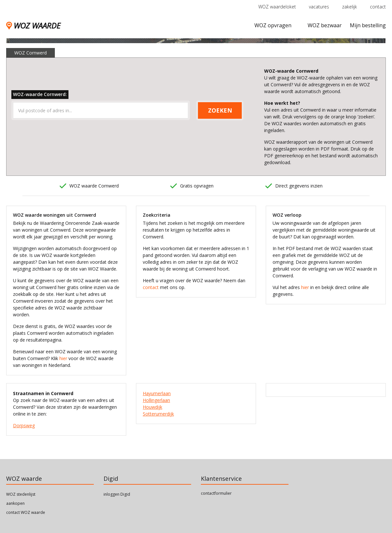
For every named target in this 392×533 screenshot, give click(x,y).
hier (63, 358)
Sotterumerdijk (158, 414)
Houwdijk (153, 407)
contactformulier (216, 493)
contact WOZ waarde (26, 512)
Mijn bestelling (368, 25)
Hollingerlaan (156, 400)
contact (378, 7)
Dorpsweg (24, 425)
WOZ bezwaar (325, 25)
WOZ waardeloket (277, 7)
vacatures (319, 7)
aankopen (15, 503)
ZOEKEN (220, 110)
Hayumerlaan (157, 393)
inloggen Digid (117, 494)
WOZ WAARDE (33, 25)
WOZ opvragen (273, 25)
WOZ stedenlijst (21, 494)
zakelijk (349, 7)
